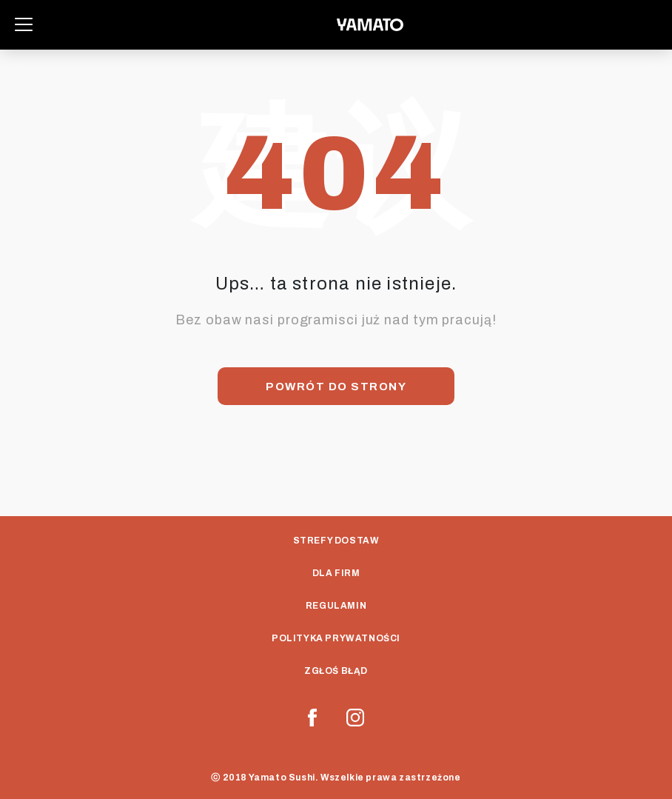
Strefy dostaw (336, 541)
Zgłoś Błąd (336, 671)
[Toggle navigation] (24, 24)
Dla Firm (336, 573)
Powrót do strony (336, 387)
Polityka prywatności (336, 638)
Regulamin (336, 606)
